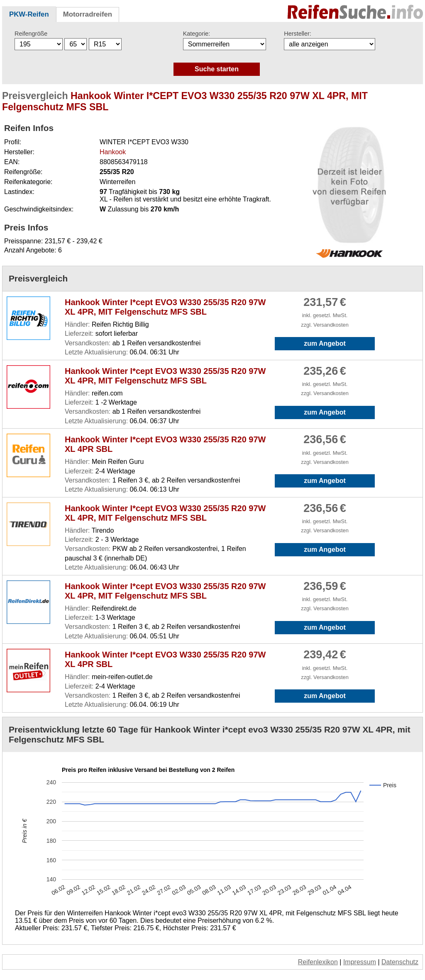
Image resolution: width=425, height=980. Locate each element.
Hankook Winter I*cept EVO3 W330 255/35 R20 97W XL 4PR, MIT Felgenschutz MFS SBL (165, 307)
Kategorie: (197, 34)
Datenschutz (400, 962)
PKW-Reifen (29, 14)
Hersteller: (298, 34)
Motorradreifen (88, 14)
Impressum (360, 962)
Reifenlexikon (318, 962)
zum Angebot (325, 343)
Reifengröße (31, 34)
